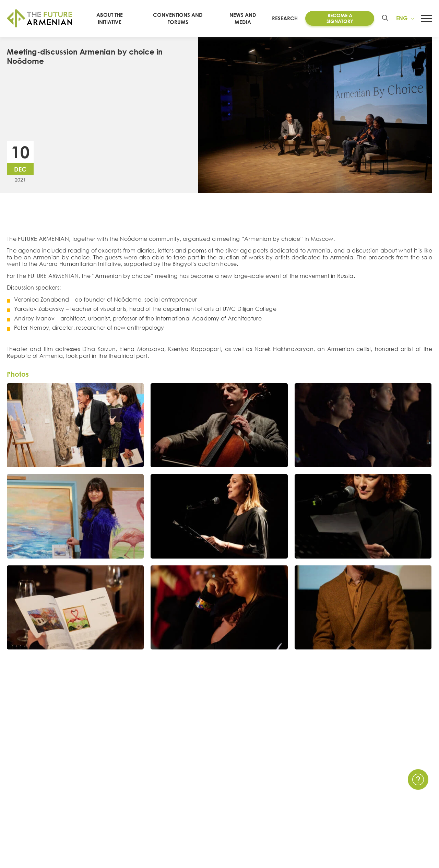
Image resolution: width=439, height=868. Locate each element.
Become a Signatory (340, 18)
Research (285, 18)
